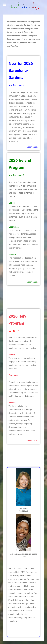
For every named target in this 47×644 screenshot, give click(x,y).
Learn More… (33, 441)
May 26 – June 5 (16, 175)
